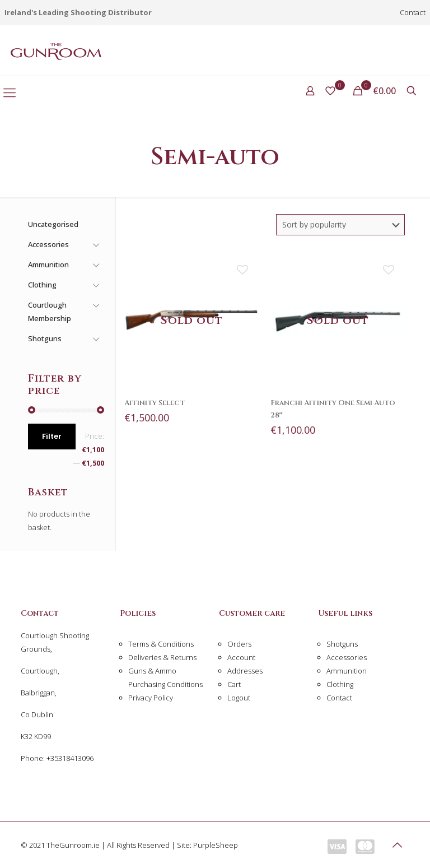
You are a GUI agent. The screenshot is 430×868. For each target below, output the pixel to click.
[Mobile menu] (10, 92)
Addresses (245, 671)
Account (241, 657)
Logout (239, 698)
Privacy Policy (151, 698)
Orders (239, 644)
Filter (52, 436)
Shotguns (342, 644)
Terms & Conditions (161, 644)
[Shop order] (340, 225)
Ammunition (347, 671)
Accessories (347, 657)
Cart (234, 684)
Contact (413, 12)
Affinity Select (155, 403)
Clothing (340, 684)
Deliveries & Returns (162, 657)
